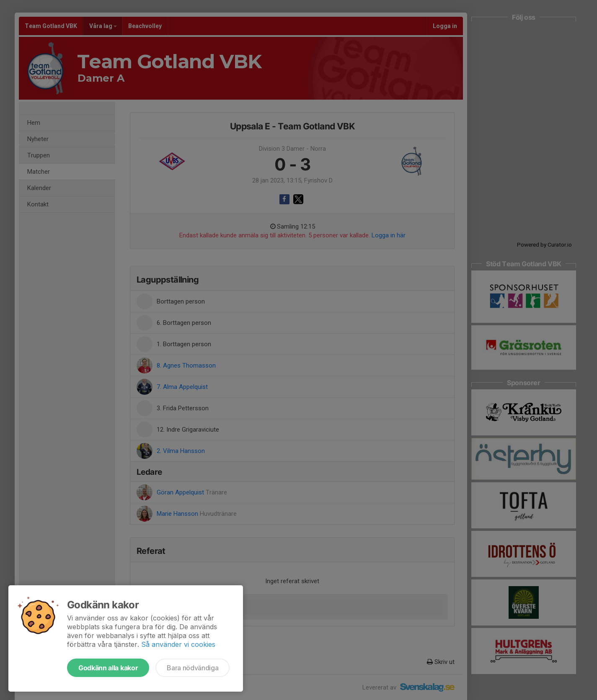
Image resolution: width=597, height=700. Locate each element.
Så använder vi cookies (178, 644)
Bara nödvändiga (193, 668)
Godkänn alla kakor (108, 668)
